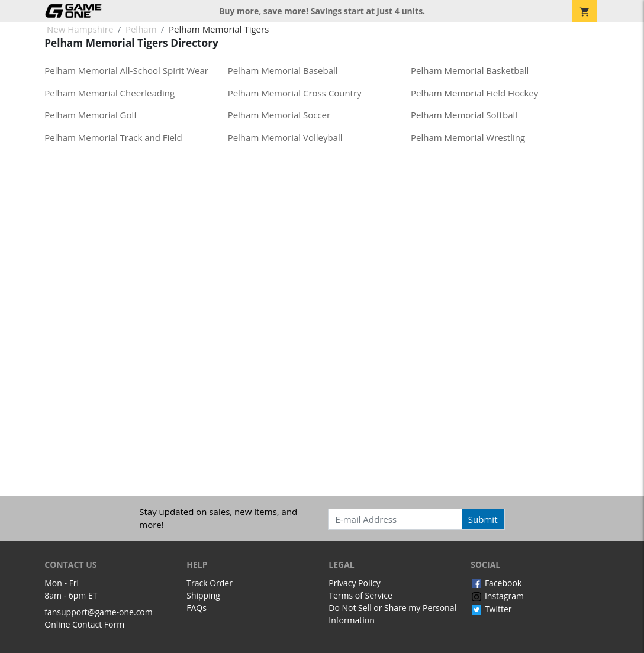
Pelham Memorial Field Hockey (474, 93)
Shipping (203, 595)
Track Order (210, 583)
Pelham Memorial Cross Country (295, 93)
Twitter (491, 609)
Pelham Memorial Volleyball (285, 137)
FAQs (197, 608)
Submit (483, 519)
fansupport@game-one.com (99, 612)
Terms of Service (360, 595)
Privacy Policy (354, 583)
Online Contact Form (84, 624)
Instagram (497, 596)
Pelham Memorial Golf (91, 115)
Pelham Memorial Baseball (283, 70)
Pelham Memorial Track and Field (113, 137)
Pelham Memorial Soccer (279, 115)
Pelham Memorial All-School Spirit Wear (126, 70)
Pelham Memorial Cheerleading (110, 93)
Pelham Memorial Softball (464, 115)
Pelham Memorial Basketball (470, 70)
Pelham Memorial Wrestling (468, 137)
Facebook (496, 583)
